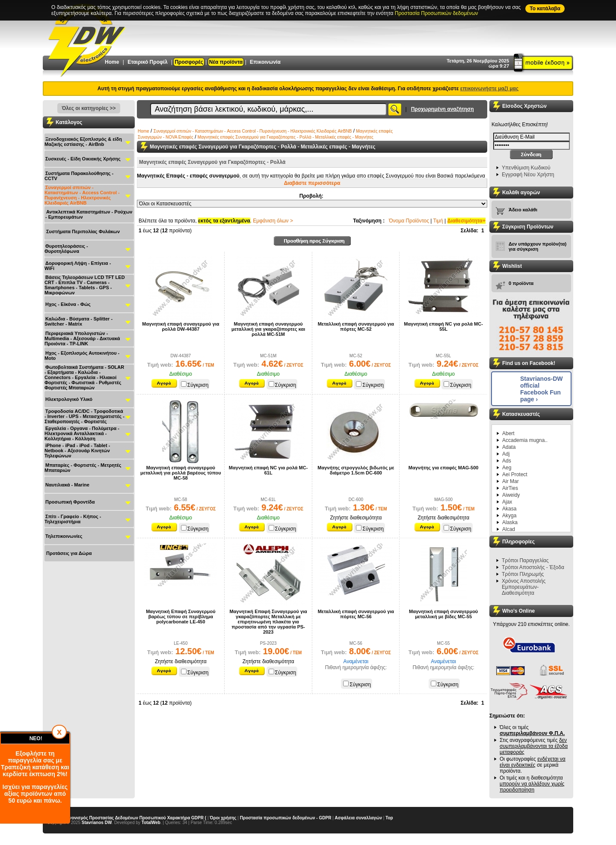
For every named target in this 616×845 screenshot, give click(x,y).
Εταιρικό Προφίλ (147, 62)
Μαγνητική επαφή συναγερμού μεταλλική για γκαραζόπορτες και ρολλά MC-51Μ (268, 329)
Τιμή (438, 221)
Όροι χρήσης (223, 818)
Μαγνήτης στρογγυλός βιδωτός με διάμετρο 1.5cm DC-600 (356, 470)
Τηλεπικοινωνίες (64, 536)
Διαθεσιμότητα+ (467, 221)
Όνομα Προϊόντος (409, 221)
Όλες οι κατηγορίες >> (89, 108)
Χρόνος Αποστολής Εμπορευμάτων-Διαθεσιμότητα (524, 587)
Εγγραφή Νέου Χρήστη (528, 175)
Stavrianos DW (97, 823)
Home (112, 62)
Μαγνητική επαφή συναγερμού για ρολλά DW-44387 (181, 326)
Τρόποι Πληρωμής (523, 574)
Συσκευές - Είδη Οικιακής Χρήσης (83, 159)
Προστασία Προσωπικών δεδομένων (437, 13)
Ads (507, 461)
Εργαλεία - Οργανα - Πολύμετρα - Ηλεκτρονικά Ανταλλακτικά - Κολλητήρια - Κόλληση (82, 433)
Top (389, 818)
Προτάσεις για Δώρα (69, 553)
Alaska (510, 522)
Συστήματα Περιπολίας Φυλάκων (83, 231)
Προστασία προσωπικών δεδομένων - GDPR (286, 818)
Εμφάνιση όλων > (273, 221)
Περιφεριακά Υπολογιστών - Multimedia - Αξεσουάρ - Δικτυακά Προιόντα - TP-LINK (82, 338)
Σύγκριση (195, 385)
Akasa (509, 509)
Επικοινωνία (265, 62)
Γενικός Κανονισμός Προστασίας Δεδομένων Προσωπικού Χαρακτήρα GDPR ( (127, 818)
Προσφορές (189, 62)
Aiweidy (511, 495)
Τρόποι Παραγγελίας (525, 560)
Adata (509, 447)
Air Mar (511, 481)
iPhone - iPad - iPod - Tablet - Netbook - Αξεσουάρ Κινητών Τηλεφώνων (77, 451)
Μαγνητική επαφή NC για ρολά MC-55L (443, 326)
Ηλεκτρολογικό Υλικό (69, 399)
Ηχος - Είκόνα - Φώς (68, 304)
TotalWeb (151, 823)
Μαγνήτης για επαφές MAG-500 (444, 468)
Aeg (507, 468)
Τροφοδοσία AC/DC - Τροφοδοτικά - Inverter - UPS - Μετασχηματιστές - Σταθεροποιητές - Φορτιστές (84, 416)
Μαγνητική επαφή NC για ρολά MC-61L (268, 470)
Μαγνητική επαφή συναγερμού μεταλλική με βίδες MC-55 (443, 614)
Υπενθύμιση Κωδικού (526, 168)
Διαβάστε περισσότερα (312, 183)
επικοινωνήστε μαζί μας (489, 89)
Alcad (509, 529)
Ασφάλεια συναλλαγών (358, 818)
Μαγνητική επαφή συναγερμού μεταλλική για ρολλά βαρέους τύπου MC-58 (181, 473)
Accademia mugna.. (525, 440)
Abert (508, 433)
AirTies (510, 488)
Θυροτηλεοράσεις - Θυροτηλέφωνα (66, 249)
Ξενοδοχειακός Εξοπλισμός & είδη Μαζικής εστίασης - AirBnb (83, 142)
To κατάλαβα (545, 9)
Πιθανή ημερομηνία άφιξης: (356, 667)
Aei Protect (515, 474)
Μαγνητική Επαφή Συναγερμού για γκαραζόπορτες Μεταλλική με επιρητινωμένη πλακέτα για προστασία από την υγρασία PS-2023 (268, 622)
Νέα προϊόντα (226, 62)
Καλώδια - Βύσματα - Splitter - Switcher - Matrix (78, 321)
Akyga (509, 516)
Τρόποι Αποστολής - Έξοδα (533, 567)
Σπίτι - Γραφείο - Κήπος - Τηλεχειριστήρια (73, 519)
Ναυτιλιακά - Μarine (67, 485)
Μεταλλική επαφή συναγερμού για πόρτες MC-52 (356, 326)
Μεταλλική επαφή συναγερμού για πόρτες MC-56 (356, 614)
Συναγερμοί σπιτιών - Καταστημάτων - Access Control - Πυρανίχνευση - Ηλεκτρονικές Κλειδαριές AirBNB (82, 195)
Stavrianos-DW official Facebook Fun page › (542, 389)
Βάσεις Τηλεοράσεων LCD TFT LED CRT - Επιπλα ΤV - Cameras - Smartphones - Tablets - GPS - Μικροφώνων (85, 285)
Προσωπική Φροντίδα (70, 502)
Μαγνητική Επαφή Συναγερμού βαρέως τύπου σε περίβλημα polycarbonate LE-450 (181, 617)
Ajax (507, 502)
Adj (506, 454)
